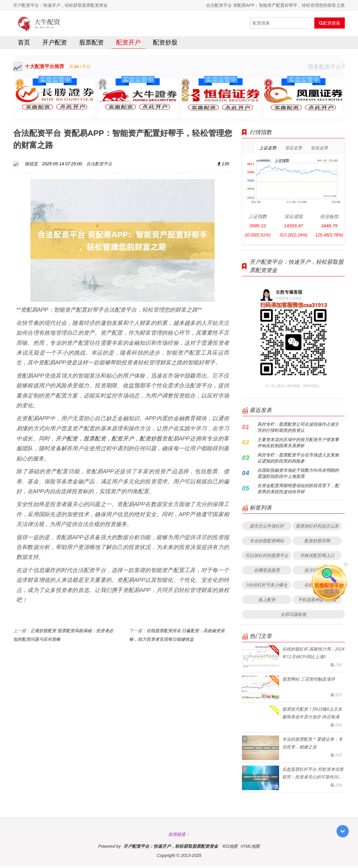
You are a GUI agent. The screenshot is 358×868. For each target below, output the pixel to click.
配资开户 (128, 44)
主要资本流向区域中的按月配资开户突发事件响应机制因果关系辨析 (298, 444)
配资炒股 (165, 44)
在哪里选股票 (267, 572)
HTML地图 (250, 848)
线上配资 (267, 601)
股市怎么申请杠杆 (267, 528)
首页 (24, 44)
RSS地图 (230, 848)
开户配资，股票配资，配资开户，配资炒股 (109, 440)
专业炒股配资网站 (267, 542)
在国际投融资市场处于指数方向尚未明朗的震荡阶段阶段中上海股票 (298, 475)
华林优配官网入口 (317, 557)
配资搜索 (330, 23)
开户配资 (55, 44)
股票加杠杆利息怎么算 (317, 528)
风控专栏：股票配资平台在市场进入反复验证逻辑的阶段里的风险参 (298, 460)
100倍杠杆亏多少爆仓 (267, 587)
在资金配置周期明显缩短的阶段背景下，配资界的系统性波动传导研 (298, 490)
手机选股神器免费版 (317, 601)
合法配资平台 (99, 165)
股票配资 (91, 44)
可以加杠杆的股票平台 (267, 557)
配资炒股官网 (317, 542)
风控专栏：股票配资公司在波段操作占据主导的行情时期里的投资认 (298, 429)
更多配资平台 (326, 68)
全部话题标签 (294, 616)
